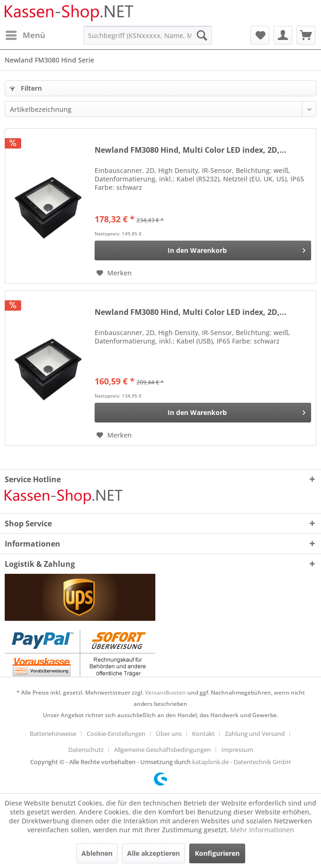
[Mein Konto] (283, 35)
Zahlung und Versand (255, 734)
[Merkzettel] (260, 35)
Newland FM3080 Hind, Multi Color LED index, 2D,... (191, 150)
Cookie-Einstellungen (116, 734)
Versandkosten (165, 692)
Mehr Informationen (262, 830)
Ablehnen (97, 853)
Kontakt (203, 734)
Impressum (237, 750)
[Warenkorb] (306, 35)
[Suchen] (202, 35)
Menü (25, 34)
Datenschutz (86, 750)
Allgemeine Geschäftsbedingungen (162, 750)
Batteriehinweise (53, 734)
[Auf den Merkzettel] (114, 273)
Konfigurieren (217, 853)
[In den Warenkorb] (203, 250)
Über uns (169, 734)
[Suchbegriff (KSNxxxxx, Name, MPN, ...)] (148, 35)
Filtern (26, 88)
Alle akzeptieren (153, 853)
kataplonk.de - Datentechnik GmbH (241, 762)
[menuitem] (25, 35)
